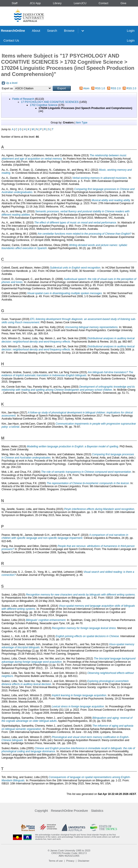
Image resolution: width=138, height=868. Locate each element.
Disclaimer (84, 861)
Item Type (81, 123)
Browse (69, 31)
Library (57, 3)
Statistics (97, 811)
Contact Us (11, 40)
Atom (86, 88)
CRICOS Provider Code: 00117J (69, 853)
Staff (14, 3)
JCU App (35, 3)
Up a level (11, 83)
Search (52, 31)
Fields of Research (23, 99)
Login (131, 31)
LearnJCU (80, 3)
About (36, 31)
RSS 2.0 (116, 88)
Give (123, 3)
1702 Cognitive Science (44, 105)
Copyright (41, 811)
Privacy (70, 861)
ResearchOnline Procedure (70, 811)
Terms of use (56, 861)
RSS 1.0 (100, 88)
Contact (103, 3)
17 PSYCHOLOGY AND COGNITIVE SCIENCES (50, 102)
